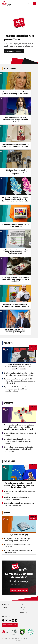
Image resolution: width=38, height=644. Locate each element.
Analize (22, 605)
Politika (8, 343)
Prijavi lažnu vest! (10, 625)
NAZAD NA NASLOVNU (14, 51)
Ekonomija (9, 461)
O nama (5, 607)
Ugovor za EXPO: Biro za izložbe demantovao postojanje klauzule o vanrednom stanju (17, 389)
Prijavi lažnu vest (19, 590)
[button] (34, 4)
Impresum (5, 605)
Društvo (8, 403)
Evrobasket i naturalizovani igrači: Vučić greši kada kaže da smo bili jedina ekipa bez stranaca (19, 449)
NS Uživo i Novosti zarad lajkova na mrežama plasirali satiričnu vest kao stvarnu (17, 441)
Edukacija (23, 613)
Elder (18, 641)
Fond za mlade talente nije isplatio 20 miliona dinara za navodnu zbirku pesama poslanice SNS (20, 381)
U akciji (22, 607)
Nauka (7, 513)
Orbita (22, 610)
